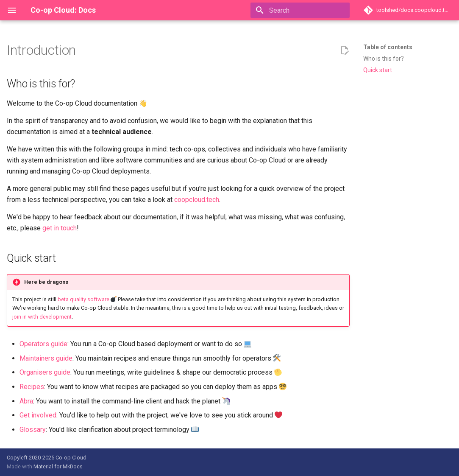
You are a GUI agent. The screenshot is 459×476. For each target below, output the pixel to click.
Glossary (33, 430)
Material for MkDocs (58, 466)
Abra (26, 401)
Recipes (32, 387)
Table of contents (388, 47)
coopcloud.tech (197, 200)
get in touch (60, 228)
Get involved (38, 415)
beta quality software (83, 299)
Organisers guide (45, 372)
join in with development (42, 317)
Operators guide (43, 344)
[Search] (300, 10)
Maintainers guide (46, 358)
